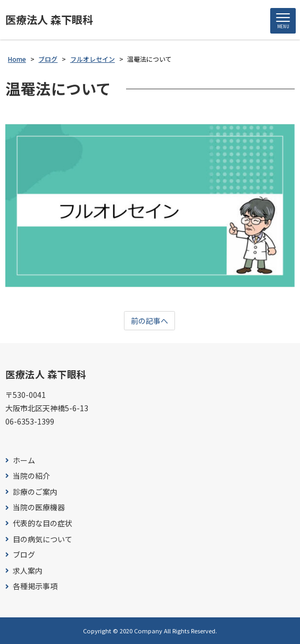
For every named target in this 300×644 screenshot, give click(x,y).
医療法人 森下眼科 (49, 20)
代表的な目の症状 (43, 523)
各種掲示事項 (35, 586)
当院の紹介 (31, 476)
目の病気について (43, 539)
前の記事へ (149, 321)
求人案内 (28, 571)
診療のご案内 (35, 492)
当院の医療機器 (39, 507)
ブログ (24, 555)
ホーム (24, 460)
